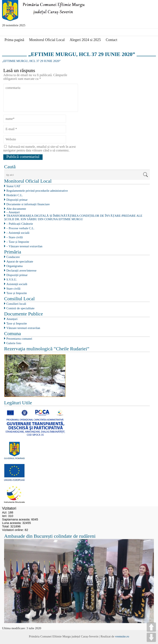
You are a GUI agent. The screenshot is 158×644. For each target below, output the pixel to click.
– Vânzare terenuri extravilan (24, 246)
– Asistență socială (18, 233)
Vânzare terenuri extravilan (23, 328)
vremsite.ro (122, 636)
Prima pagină (14, 40)
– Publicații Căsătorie (20, 224)
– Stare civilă (15, 237)
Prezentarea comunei (19, 339)
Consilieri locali (16, 304)
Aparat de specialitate (20, 261)
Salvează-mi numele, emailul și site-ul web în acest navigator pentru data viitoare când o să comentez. (39, 148)
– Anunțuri (13, 212)
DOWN (151, 637)
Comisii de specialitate (20, 308)
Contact (112, 40)
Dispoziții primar (17, 200)
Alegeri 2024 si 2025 (85, 40)
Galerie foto (14, 343)
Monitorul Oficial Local (47, 40)
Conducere (13, 257)
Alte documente (16, 209)
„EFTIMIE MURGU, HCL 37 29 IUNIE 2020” (31, 61)
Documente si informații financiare (28, 204)
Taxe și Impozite (17, 293)
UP (151, 627)
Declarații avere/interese (21, 270)
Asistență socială (17, 284)
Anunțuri (12, 319)
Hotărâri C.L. (15, 195)
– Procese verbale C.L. (20, 228)
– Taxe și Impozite (18, 242)
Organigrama (15, 266)
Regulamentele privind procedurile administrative (37, 191)
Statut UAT (13, 186)
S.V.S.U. (12, 280)
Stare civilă (13, 289)
